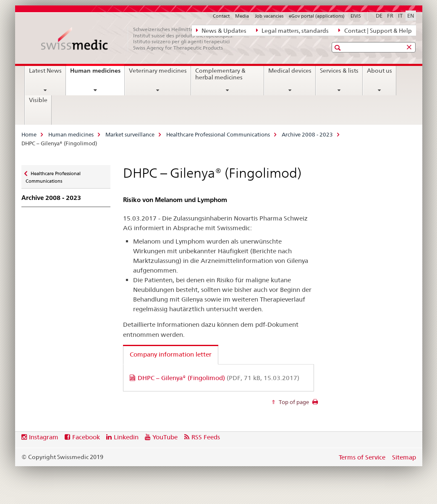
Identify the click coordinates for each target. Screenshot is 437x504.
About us (379, 71)
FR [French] (390, 16)
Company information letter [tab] (171, 354)
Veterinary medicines (158, 71)
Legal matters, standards (292, 30)
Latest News (45, 71)
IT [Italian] (400, 16)
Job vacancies (269, 16)
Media (242, 16)
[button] (339, 48)
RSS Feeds (206, 437)
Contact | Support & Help (375, 30)
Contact (221, 16)
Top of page (293, 402)
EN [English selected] (411, 16)
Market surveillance (130, 134)
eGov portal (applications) (317, 16)
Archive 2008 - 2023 (307, 134)
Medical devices (290, 71)
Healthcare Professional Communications (218, 134)
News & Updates (221, 30)
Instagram (44, 437)
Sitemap (404, 457)
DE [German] (379, 16)
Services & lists (339, 71)
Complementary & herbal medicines (220, 74)
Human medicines (97, 73)
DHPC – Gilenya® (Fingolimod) (218, 378)
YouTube (165, 437)
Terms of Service (362, 457)
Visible (38, 100)
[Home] (141, 39)
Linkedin (126, 437)
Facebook (86, 437)
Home (29, 134)
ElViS (356, 16)
